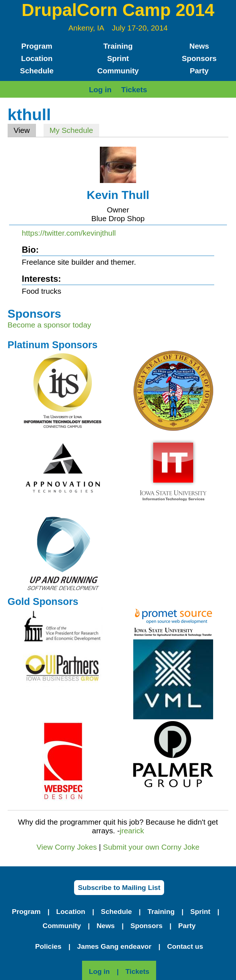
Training (118, 46)
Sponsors (199, 58)
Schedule (37, 71)
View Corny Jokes (67, 847)
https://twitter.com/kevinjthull (69, 233)
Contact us (185, 946)
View (25, 130)
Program (37, 46)
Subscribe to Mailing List (119, 888)
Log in (100, 90)
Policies (48, 946)
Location (37, 58)
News (199, 46)
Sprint (118, 58)
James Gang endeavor (114, 946)
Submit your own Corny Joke (151, 847)
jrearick (132, 831)
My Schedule (71, 130)
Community (118, 71)
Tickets (134, 90)
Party (199, 71)
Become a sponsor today (49, 325)
